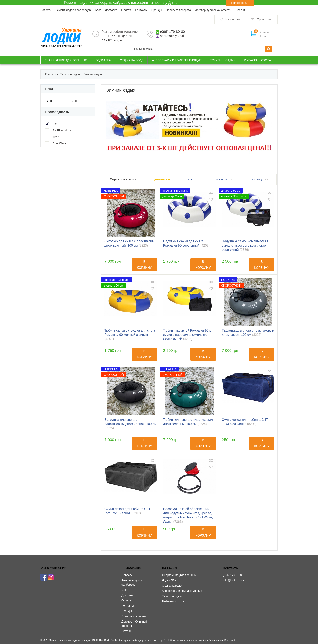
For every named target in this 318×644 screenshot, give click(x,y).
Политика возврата (178, 10)
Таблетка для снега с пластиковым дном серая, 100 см (248, 333)
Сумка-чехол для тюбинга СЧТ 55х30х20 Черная (127, 511)
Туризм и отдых (172, 596)
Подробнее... (240, 3)
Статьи (240, 10)
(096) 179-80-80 (172, 32)
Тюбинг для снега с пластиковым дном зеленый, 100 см (188, 422)
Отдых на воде (172, 586)
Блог (98, 10)
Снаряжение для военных (179, 575)
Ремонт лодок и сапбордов (73, 10)
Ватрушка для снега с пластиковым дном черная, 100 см (131, 424)
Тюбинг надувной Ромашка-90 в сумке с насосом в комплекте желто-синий (187, 335)
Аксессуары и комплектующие (182, 591)
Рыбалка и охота (173, 601)
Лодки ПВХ (169, 580)
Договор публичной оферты (213, 10)
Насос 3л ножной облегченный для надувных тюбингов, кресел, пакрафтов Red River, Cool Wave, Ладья (188, 515)
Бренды (157, 10)
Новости (46, 10)
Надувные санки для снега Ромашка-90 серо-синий (186, 243)
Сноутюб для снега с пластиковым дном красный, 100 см (131, 243)
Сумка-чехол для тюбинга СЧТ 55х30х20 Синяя (245, 422)
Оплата (126, 10)
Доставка (111, 10)
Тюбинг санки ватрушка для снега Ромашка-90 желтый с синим (130, 335)
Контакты (141, 10)
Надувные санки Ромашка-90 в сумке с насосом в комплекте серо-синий (245, 245)
